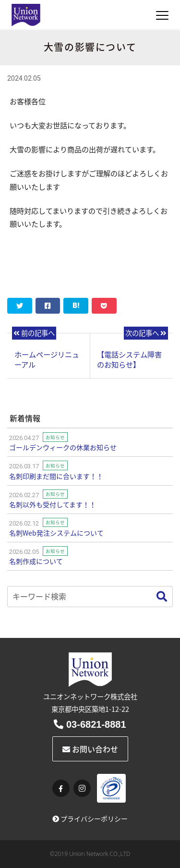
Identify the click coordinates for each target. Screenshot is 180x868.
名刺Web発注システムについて (56, 533)
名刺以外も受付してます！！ (53, 504)
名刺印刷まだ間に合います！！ (56, 476)
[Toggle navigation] (162, 15)
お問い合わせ (90, 749)
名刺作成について (36, 561)
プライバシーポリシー (90, 819)
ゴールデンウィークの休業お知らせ (63, 447)
